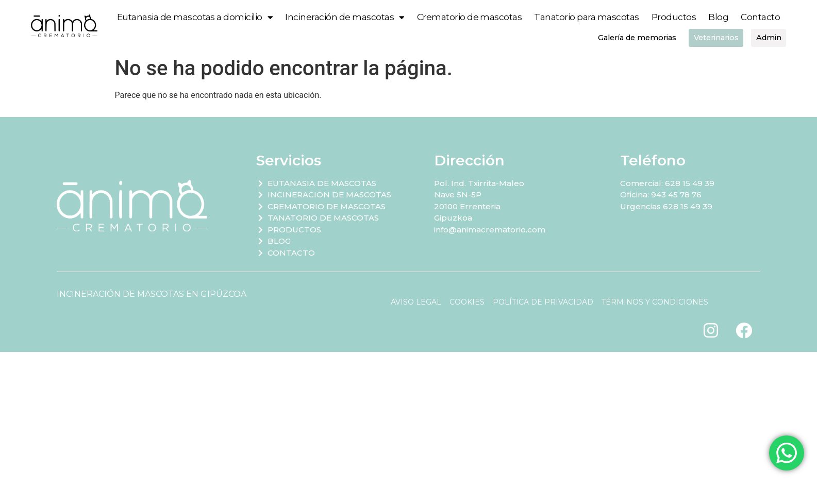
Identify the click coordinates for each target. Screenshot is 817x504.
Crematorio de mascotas (470, 17)
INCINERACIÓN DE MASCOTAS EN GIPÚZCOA (152, 295)
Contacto (760, 17)
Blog (718, 17)
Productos (674, 17)
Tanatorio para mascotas (586, 17)
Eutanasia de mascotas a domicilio (195, 17)
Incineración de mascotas (345, 17)
